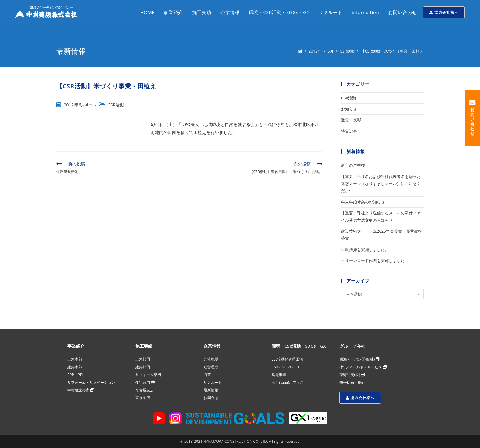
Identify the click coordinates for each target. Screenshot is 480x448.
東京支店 (143, 398)
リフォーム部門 (148, 375)
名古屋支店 (144, 390)
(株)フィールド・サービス (363, 367)
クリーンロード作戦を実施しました (373, 261)
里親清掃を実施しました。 (365, 250)
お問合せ (211, 398)
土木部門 (143, 359)
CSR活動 (116, 105)
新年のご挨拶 (353, 165)
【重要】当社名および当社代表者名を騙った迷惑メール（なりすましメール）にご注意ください (381, 184)
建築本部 (75, 367)
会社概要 (211, 359)
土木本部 (75, 359)
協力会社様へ (444, 12)
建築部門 (143, 367)
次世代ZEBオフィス (288, 382)
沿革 (207, 375)
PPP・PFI (75, 375)
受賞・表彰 (351, 120)
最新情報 (211, 390)
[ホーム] (300, 51)
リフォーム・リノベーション (91, 382)
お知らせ (349, 109)
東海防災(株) (352, 375)
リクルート (213, 382)
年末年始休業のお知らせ (363, 202)
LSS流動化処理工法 (287, 359)
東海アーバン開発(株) (359, 359)
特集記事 (349, 131)
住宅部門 (145, 382)
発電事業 (279, 375)
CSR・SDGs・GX (285, 367)
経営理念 (211, 367)
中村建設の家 (81, 390)
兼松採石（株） (352, 382)
